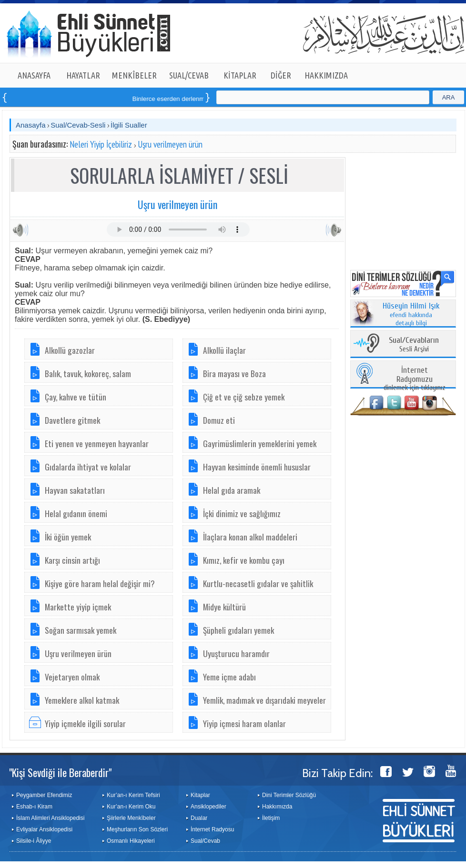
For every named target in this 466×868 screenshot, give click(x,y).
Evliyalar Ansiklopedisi (44, 829)
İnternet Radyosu (212, 829)
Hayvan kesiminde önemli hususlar (257, 467)
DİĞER (281, 75)
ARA (449, 97)
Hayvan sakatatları (75, 490)
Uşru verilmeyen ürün (170, 144)
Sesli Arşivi (414, 345)
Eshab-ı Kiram (34, 807)
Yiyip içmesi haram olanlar (244, 723)
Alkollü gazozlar (70, 350)
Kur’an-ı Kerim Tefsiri (133, 795)
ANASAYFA (34, 75)
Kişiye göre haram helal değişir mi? (100, 583)
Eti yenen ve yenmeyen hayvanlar (97, 443)
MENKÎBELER (134, 75)
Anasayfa (31, 125)
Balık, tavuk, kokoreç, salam (88, 373)
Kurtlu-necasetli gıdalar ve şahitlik (258, 583)
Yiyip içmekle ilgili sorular (85, 723)
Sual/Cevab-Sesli (78, 125)
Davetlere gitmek (72, 420)
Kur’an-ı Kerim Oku (131, 807)
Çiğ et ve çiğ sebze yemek (244, 397)
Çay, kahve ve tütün (76, 397)
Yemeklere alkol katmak (82, 700)
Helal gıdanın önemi (76, 513)
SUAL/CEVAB (189, 75)
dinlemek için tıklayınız (415, 379)
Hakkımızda (277, 807)
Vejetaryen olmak (72, 677)
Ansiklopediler (208, 807)
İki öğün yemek (68, 537)
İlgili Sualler (129, 125)
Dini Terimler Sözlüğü (289, 795)
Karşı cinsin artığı (72, 560)
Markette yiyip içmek (78, 607)
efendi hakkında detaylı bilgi (411, 315)
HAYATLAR (83, 75)
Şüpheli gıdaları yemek (238, 630)
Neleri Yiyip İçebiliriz (101, 144)
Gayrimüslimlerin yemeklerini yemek (260, 443)
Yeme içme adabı (229, 677)
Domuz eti (219, 420)
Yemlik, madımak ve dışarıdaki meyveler (264, 700)
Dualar (199, 818)
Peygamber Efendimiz (44, 795)
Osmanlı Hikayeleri (131, 841)
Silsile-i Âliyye (34, 841)
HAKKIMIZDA (326, 75)
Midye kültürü (224, 607)
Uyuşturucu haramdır (236, 653)
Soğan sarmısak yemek (81, 630)
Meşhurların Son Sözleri (137, 829)
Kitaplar (200, 795)
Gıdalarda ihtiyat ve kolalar (88, 467)
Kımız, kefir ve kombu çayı (244, 560)
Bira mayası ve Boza (234, 373)
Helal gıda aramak (232, 490)
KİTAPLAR (240, 75)
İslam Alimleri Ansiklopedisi (50, 818)
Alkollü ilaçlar (224, 350)
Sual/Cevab (205, 841)
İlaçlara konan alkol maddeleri (250, 537)
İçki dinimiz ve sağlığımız (242, 513)
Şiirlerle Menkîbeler (131, 818)
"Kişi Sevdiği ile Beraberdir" (60, 772)
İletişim (271, 818)
